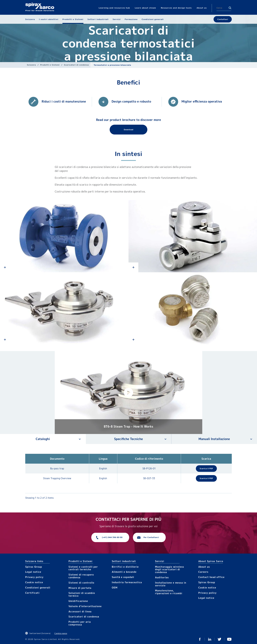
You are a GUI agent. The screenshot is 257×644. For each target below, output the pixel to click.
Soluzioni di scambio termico (82, 594)
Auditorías (162, 577)
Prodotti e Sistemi (50, 65)
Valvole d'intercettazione (85, 606)
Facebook (200, 639)
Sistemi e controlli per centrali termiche (83, 568)
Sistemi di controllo (81, 583)
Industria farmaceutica (127, 582)
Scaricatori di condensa (76, 65)
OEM (115, 588)
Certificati (32, 593)
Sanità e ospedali (123, 577)
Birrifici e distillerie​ (125, 567)
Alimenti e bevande (124, 572)
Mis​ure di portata (80, 588)
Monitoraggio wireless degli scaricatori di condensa (170, 570)
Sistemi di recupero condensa (81, 576)
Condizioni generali (38, 588)
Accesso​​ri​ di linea (80, 611)
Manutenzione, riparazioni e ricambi (169, 592)
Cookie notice (34, 582)
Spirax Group (34, 567)
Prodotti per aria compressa (80, 623)
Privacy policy (34, 577)
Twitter (219, 639)
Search (230, 8)
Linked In (210, 639)
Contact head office (211, 577)
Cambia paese (61, 633)
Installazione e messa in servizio (171, 584)
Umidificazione (78, 601)
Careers (203, 572)
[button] (128, 393)
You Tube (229, 639)
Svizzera (31, 65)
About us (204, 567)
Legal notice (33, 572)
